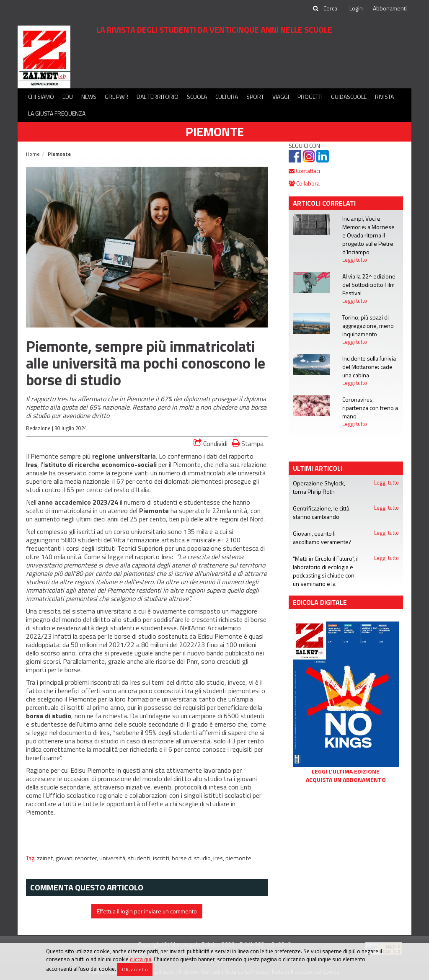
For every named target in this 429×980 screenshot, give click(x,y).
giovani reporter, (78, 858)
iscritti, (162, 858)
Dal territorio (158, 97)
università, (114, 858)
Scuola (197, 97)
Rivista (384, 97)
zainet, (46, 858)
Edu (68, 97)
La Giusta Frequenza (57, 113)
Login (356, 8)
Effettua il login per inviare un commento (147, 911)
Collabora (304, 183)
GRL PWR (116, 97)
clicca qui (141, 959)
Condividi (211, 444)
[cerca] (331, 8)
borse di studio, (193, 858)
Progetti (310, 97)
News (89, 97)
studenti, (140, 858)
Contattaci (304, 171)
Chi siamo (41, 97)
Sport (255, 97)
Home (33, 154)
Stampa (248, 443)
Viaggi (281, 97)
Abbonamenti (390, 8)
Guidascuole (349, 97)
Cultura (227, 97)
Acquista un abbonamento (346, 780)
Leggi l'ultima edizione (346, 771)
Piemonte (215, 132)
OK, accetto (135, 969)
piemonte (238, 858)
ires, (219, 858)
